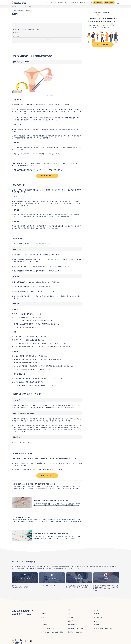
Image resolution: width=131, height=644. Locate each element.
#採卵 (14, 11)
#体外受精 (28, 11)
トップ (48, 3)
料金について (75, 3)
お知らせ (54, 3)
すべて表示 (47, 40)
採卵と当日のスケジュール (21, 443)
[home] (19, 3)
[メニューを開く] (118, 3)
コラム (67, 3)
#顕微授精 (21, 11)
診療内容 (61, 3)
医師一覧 (83, 3)
